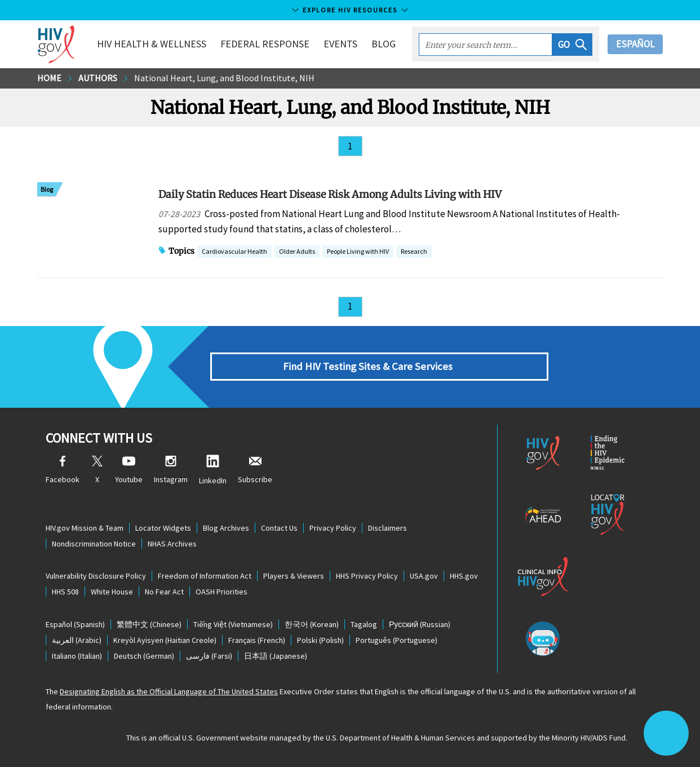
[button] (572, 45)
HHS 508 (65, 592)
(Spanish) (75, 624)
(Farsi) (209, 656)
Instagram (171, 470)
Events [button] (340, 44)
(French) (257, 640)
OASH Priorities (221, 592)
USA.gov (424, 576)
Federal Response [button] (265, 44)
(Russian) (420, 624)
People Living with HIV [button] (358, 252)
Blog (384, 44)
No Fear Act (164, 592)
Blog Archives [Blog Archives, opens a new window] (226, 528)
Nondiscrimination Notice (94, 544)
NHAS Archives (172, 544)
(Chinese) (149, 624)
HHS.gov (464, 576)
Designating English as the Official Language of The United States (169, 691)
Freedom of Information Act (205, 576)
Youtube (129, 470)
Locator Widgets (163, 528)
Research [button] (414, 252)
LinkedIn (213, 470)
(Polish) (320, 640)
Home (49, 78)
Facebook (63, 470)
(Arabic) (77, 640)
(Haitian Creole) (165, 640)
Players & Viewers (294, 576)
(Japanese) (276, 656)
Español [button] (635, 44)
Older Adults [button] (297, 252)
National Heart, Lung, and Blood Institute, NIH (224, 78)
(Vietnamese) (233, 624)
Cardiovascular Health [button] (234, 252)
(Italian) (77, 656)
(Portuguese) (396, 640)
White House (112, 592)
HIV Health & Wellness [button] (152, 44)
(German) (144, 656)
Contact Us (279, 528)
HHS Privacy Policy (367, 576)
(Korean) (312, 624)
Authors (98, 78)
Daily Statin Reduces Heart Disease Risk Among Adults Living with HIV (330, 194)
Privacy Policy (333, 528)
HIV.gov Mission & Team (85, 528)
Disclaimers (387, 528)
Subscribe (255, 470)
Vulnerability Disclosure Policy (96, 576)
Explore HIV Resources (350, 10)
